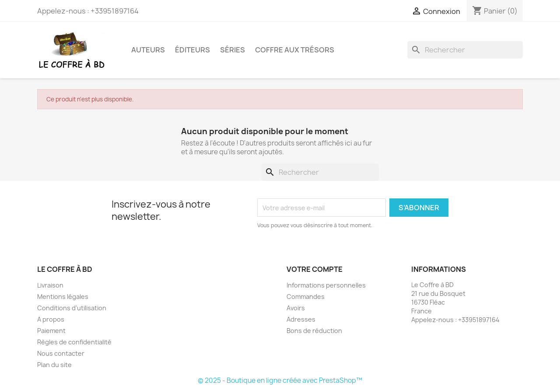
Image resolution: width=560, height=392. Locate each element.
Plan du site (54, 365)
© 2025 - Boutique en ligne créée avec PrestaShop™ (280, 380)
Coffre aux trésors (295, 50)
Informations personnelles (326, 285)
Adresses (301, 319)
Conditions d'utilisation (72, 308)
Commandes (306, 297)
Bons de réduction (314, 331)
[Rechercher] (465, 50)
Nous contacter (61, 353)
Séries (233, 50)
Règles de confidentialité (74, 342)
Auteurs (148, 50)
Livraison (50, 285)
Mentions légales (63, 297)
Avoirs (296, 308)
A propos (51, 319)
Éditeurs (192, 50)
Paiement (51, 331)
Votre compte (315, 269)
